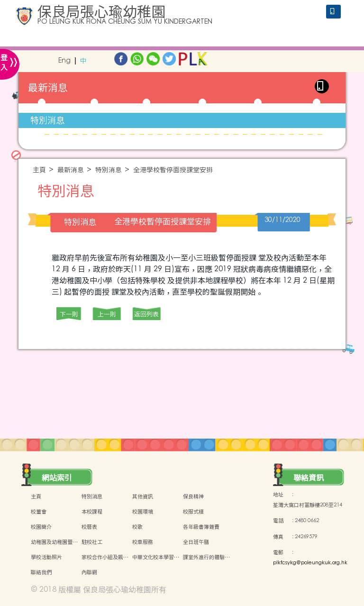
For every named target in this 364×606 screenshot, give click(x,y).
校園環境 (143, 512)
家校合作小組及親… (105, 557)
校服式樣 (193, 512)
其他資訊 (143, 496)
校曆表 (89, 527)
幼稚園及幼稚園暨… (54, 542)
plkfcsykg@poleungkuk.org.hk (310, 563)
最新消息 (71, 170)
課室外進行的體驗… (206, 557)
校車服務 (143, 542)
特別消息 (47, 120)
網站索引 (57, 477)
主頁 (39, 170)
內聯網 (89, 572)
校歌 (137, 527)
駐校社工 (92, 542)
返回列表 (146, 314)
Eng (64, 61)
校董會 (39, 512)
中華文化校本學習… (156, 557)
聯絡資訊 (309, 477)
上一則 (107, 314)
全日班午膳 (196, 542)
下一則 (69, 314)
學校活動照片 (46, 557)
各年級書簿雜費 (201, 527)
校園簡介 (41, 527)
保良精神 (193, 496)
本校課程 (92, 512)
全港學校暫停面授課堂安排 (173, 170)
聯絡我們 (41, 572)
